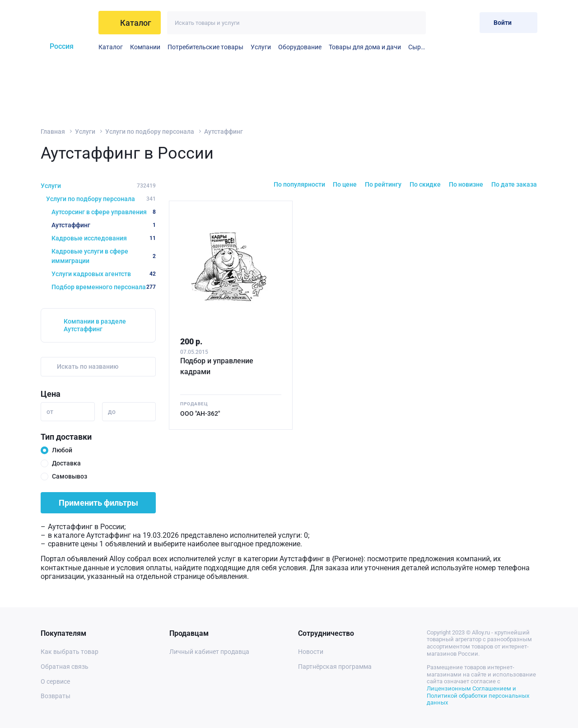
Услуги (261, 47)
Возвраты (56, 696)
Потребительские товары (205, 47)
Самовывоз (70, 476)
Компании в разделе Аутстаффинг (95, 325)
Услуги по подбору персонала (150, 132)
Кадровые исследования (104, 238)
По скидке (425, 184)
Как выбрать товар (70, 652)
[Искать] (414, 23)
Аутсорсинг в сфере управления (104, 212)
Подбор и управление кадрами (217, 366)
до (112, 412)
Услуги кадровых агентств (104, 274)
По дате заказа (514, 184)
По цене (345, 184)
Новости (311, 652)
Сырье (417, 47)
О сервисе (55, 681)
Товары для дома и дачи (365, 47)
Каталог (111, 47)
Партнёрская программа (335, 667)
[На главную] (66, 23)
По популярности (299, 184)
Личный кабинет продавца (209, 652)
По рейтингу (383, 184)
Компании (145, 47)
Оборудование (300, 47)
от (50, 412)
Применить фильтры (98, 503)
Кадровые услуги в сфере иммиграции (104, 256)
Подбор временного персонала (104, 287)
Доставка (66, 463)
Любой (62, 450)
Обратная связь (65, 667)
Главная (53, 132)
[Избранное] (443, 22)
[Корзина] (465, 22)
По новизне (466, 184)
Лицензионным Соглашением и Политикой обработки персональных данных (478, 695)
